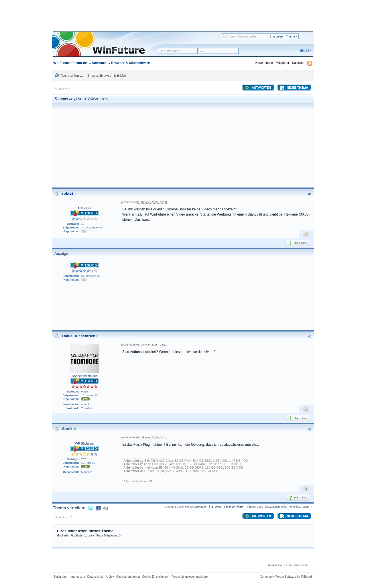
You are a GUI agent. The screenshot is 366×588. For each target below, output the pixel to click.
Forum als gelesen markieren (190, 577)
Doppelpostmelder (84, 376)
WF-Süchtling (84, 443)
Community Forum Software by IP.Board (286, 577)
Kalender (298, 63)
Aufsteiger (84, 208)
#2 (310, 337)
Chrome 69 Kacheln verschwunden (186, 507)
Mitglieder (283, 63)
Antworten (258, 88)
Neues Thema (294, 88)
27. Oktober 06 (90, 276)
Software (99, 63)
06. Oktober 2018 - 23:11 (152, 345)
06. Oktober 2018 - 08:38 (152, 202)
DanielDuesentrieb (79, 336)
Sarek (67, 429)
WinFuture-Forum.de (70, 63)
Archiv (110, 577)
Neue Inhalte (264, 63)
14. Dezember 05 (92, 227)
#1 (310, 194)
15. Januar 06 (90, 395)
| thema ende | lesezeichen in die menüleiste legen (278, 507)
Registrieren (281, 51)
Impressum (78, 577)
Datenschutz (96, 577)
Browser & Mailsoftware (130, 63)
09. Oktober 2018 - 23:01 (152, 437)
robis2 (68, 193)
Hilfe (304, 50)
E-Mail (122, 76)
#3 (310, 429)
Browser (106, 76)
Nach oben (298, 243)
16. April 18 (88, 463)
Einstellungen (161, 577)
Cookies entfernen (128, 577)
